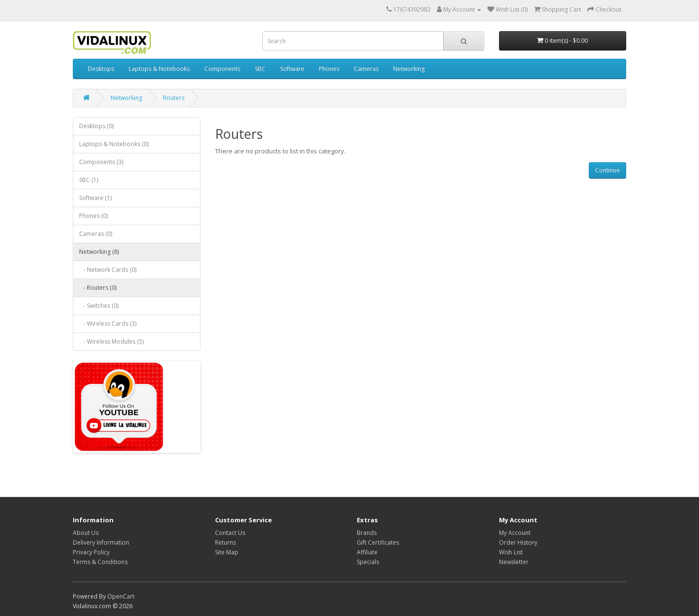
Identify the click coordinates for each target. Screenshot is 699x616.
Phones (329, 69)
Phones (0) (93, 216)
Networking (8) (99, 252)
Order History (518, 542)
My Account (515, 533)
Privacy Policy (91, 552)
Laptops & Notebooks (159, 69)
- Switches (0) (99, 306)
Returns (225, 542)
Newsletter (514, 562)
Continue (607, 170)
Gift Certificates (378, 542)
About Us (86, 533)
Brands (367, 533)
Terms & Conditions (100, 562)
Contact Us (230, 533)
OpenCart (121, 596)
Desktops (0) (96, 126)
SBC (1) (89, 180)
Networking (409, 69)
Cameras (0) (96, 234)
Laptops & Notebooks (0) (114, 144)
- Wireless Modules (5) (111, 341)
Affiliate (367, 552)
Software (292, 69)
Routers (174, 98)
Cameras (366, 69)
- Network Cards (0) (108, 270)
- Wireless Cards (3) (108, 324)
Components (222, 69)
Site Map (227, 552)
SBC (260, 69)
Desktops (101, 69)
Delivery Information (101, 542)
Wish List (511, 552)
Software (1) (95, 198)
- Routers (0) (98, 288)
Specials (368, 562)
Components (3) (101, 162)
